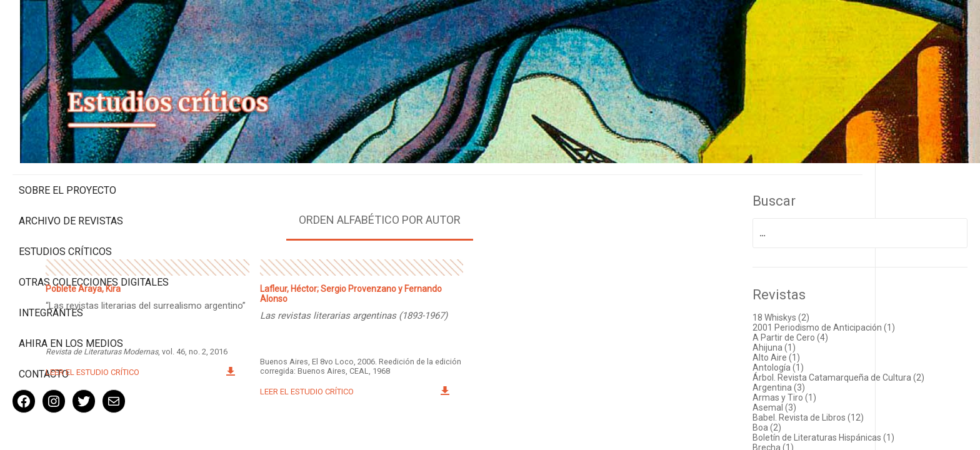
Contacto (44, 333)
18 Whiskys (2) (815, 294)
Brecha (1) (807, 424)
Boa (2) (801, 404)
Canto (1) (805, 444)
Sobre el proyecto (67, 138)
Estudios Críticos (65, 199)
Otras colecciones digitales (68, 236)
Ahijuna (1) (808, 324)
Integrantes (51, 272)
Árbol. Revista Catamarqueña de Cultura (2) (873, 354)
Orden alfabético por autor (465, 197)
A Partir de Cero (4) (825, 314)
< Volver (465, 437)
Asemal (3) (809, 384)
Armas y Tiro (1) (819, 374)
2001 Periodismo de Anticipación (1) (858, 304)
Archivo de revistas (71, 168)
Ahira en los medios (71, 303)
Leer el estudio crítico (229, 355)
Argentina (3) (813, 364)
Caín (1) (802, 434)
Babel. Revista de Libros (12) (842, 394)
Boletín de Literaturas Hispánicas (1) (858, 414)
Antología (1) (812, 344)
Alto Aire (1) (811, 334)
